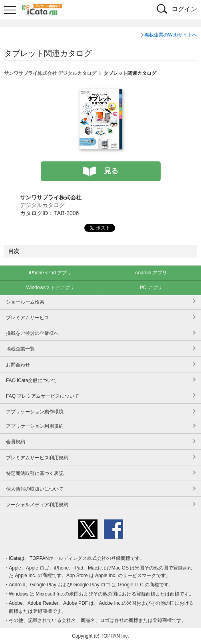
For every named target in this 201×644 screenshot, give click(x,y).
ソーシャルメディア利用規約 (37, 505)
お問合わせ (18, 365)
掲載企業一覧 (20, 349)
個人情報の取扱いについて (35, 489)
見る (111, 171)
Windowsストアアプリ (50, 288)
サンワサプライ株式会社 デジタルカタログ (50, 73)
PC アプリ (151, 288)
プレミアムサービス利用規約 (37, 458)
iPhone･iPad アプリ (50, 273)
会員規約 (16, 442)
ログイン (184, 9)
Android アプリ (151, 273)
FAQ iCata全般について (31, 380)
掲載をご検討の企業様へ (32, 333)
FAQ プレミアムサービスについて (43, 396)
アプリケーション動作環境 (35, 412)
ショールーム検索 (25, 302)
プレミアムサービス (28, 318)
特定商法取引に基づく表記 (35, 473)
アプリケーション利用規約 (35, 426)
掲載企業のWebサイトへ (171, 35)
